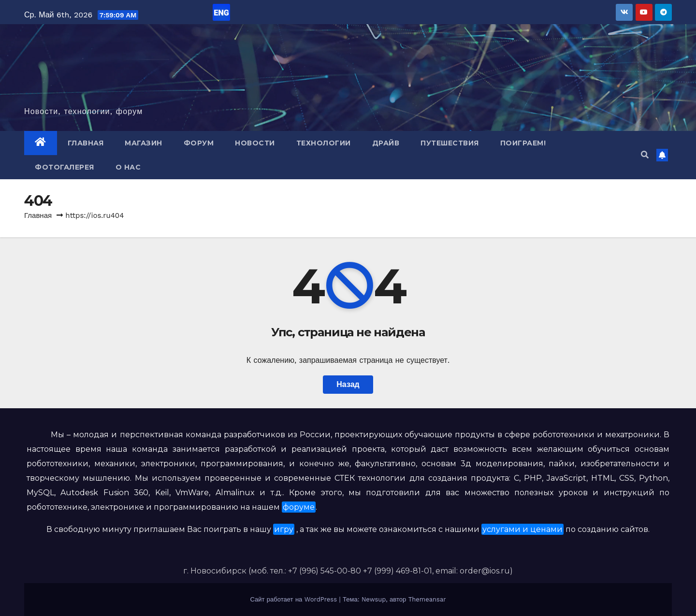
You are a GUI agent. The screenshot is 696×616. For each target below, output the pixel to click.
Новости (255, 143)
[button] (645, 155)
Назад (348, 384)
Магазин (144, 143)
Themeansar (427, 599)
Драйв (386, 143)
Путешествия (450, 143)
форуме (299, 507)
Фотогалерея (65, 167)
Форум (199, 143)
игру (284, 529)
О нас (128, 167)
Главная (86, 143)
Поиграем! (523, 143)
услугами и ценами (522, 529)
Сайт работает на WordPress (294, 599)
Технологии (324, 143)
